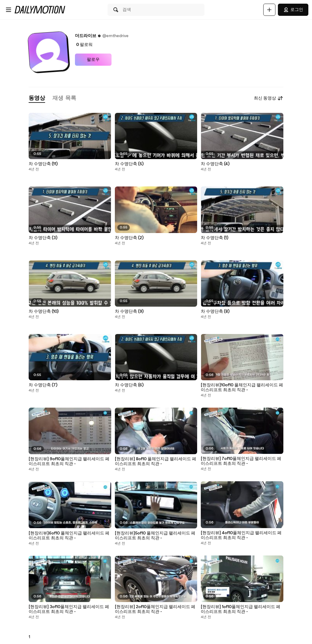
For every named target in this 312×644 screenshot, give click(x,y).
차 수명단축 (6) (129, 385)
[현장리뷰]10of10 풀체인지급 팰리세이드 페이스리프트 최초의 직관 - (242, 388)
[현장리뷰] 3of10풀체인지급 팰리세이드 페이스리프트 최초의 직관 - (69, 609)
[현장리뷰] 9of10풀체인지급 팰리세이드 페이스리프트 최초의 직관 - (69, 461)
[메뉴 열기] (9, 10)
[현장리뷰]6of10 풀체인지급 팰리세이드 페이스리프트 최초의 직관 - (69, 536)
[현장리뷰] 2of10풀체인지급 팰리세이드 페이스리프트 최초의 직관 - (155, 609)
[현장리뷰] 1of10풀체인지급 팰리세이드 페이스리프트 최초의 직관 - (241, 609)
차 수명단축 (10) (44, 312)
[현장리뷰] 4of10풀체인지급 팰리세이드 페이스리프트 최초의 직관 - (241, 535)
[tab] (37, 98)
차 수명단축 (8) (215, 312)
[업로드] (269, 10)
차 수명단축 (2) (129, 238)
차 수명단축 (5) (129, 164)
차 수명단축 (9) (129, 312)
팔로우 (93, 60)
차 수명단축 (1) (214, 238)
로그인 (293, 10)
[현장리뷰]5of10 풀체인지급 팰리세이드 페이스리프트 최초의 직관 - (155, 536)
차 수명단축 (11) (43, 164)
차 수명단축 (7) (43, 385)
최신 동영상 (269, 98)
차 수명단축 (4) (215, 164)
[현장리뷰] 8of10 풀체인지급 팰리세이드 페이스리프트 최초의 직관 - (156, 461)
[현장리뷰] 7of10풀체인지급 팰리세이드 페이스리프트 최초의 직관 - (241, 461)
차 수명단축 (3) (43, 238)
